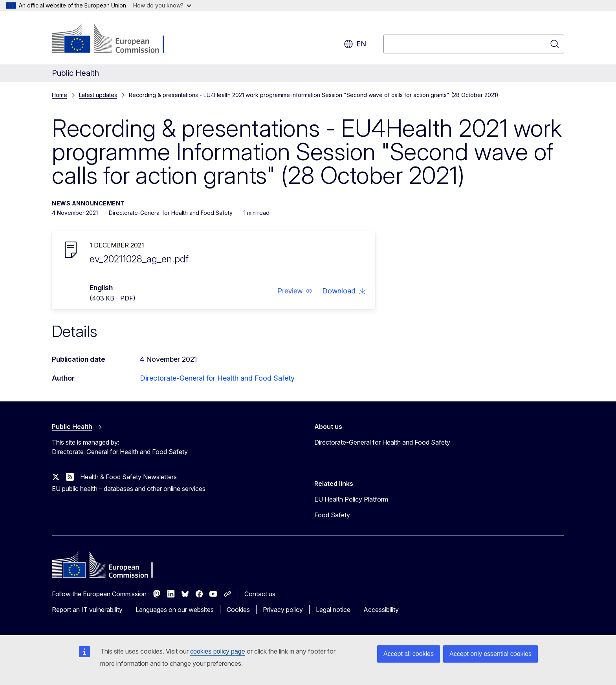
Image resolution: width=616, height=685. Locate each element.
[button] (295, 291)
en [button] (355, 44)
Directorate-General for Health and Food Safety (217, 378)
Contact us (260, 594)
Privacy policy (283, 610)
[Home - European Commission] (115, 39)
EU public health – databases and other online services (129, 489)
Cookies (238, 610)
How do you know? (162, 5)
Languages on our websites (175, 610)
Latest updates (98, 95)
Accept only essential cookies (490, 654)
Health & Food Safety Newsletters (128, 477)
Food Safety (332, 515)
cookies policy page (218, 651)
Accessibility (381, 610)
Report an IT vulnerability (87, 610)
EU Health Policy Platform (351, 499)
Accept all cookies (409, 654)
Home (60, 95)
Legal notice (333, 610)
